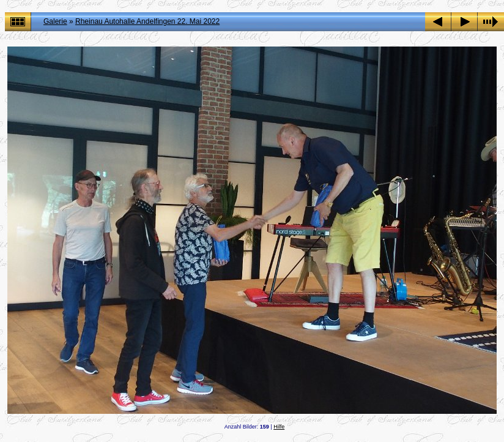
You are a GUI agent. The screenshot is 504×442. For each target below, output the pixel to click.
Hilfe (279, 427)
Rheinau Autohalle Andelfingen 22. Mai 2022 (147, 21)
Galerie (55, 21)
